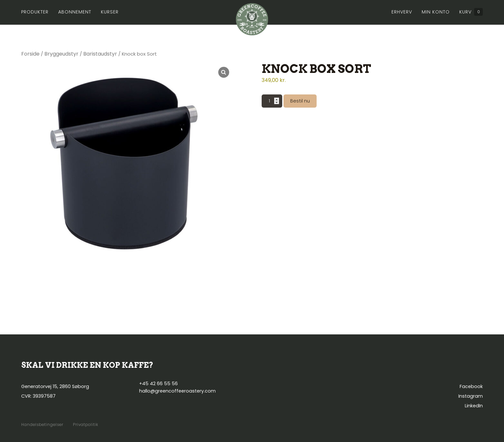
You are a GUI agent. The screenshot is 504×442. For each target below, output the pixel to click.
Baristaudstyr (100, 54)
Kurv (471, 12)
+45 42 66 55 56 (158, 384)
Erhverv (402, 12)
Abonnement (75, 12)
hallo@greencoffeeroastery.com (177, 391)
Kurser (110, 12)
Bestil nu (300, 101)
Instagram (471, 396)
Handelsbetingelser (42, 425)
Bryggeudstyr (61, 54)
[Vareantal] (272, 101)
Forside (30, 54)
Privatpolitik (86, 425)
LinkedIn (474, 406)
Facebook (471, 386)
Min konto (436, 12)
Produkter (35, 12)
